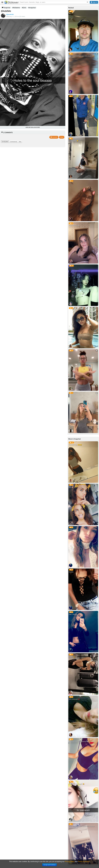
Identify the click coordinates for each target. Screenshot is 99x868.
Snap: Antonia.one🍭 (74, 226)
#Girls (24, 8)
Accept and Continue (49, 865)
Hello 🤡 (71, 487)
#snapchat (32, 8)
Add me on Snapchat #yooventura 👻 (79, 742)
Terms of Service (84, 861)
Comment (54, 137)
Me (70, 14)
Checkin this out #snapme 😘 (77, 784)
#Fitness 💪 (72, 657)
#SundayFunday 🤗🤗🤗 (75, 445)
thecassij (71, 572)
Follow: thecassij (73, 530)
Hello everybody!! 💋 (74, 699)
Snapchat (6, 8)
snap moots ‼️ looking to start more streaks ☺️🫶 (82, 56)
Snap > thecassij (73, 614)
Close (62, 137)
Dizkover (12, 2)
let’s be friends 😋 (74, 141)
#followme (16, 8)
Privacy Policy (70, 861)
